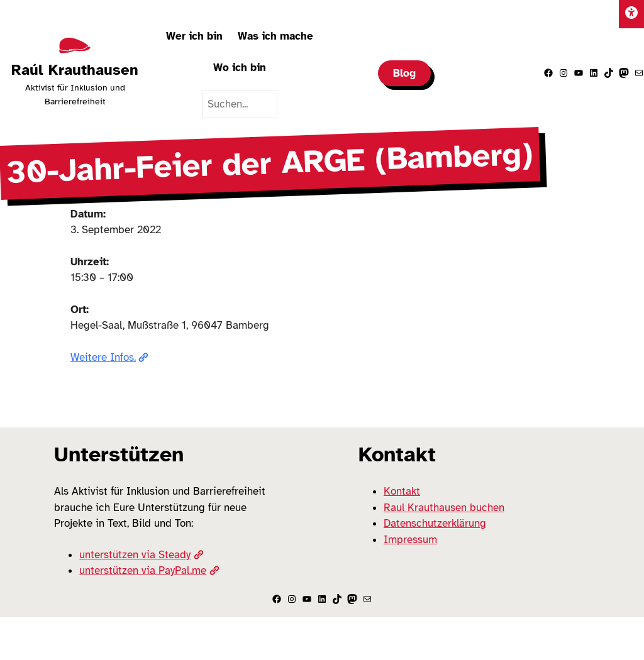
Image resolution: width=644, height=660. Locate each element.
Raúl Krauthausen (75, 70)
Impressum (410, 540)
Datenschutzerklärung (435, 523)
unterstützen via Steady (141, 555)
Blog (404, 73)
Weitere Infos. (109, 357)
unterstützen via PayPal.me (149, 570)
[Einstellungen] (631, 14)
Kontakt (402, 491)
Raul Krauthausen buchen (444, 508)
